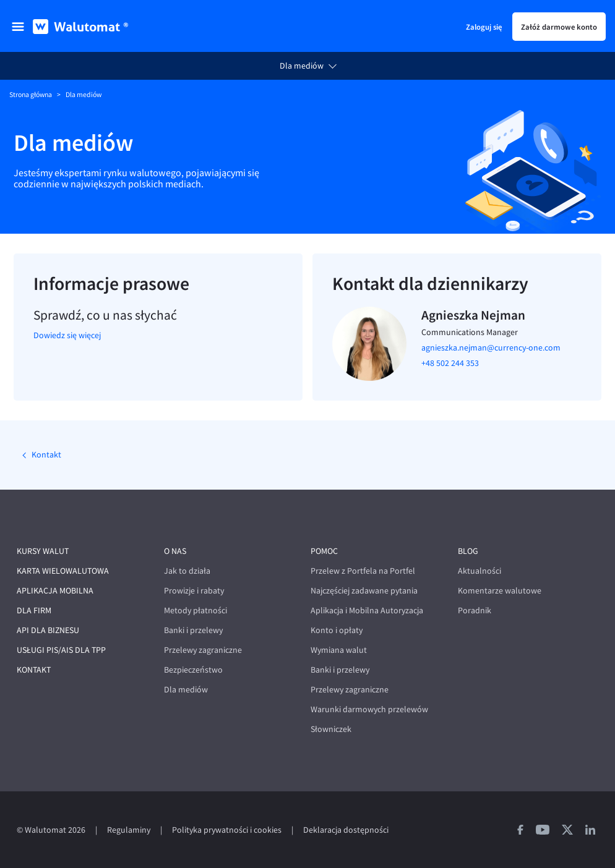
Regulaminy (129, 830)
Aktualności (480, 571)
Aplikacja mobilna (55, 591)
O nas (175, 551)
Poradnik (475, 611)
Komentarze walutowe (500, 591)
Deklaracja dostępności (346, 830)
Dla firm (34, 611)
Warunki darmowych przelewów (369, 709)
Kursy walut (43, 551)
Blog (468, 551)
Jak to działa (187, 571)
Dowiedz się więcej (67, 335)
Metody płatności (196, 611)
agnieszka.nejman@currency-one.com (491, 348)
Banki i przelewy (193, 630)
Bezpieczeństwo (193, 670)
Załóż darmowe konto (559, 27)
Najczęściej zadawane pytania (364, 591)
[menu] (18, 27)
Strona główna (31, 95)
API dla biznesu (48, 630)
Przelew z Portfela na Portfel (363, 571)
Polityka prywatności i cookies (227, 830)
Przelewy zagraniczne (203, 650)
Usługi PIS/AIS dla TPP (61, 650)
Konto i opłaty (337, 630)
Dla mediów (302, 66)
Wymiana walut (339, 650)
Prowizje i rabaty (194, 591)
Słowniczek (331, 729)
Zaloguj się (484, 27)
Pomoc (324, 551)
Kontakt (45, 455)
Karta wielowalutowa (63, 571)
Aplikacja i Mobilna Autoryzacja (367, 611)
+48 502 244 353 (450, 363)
